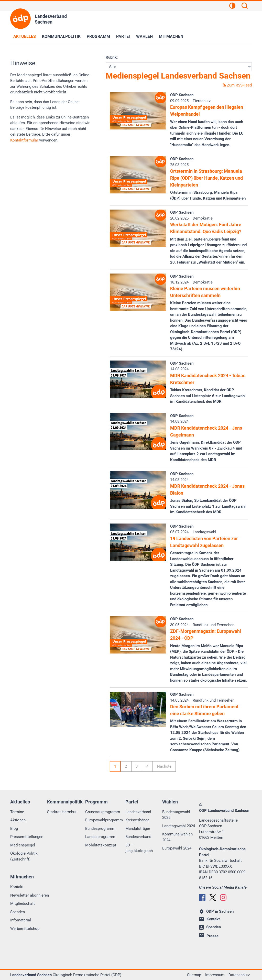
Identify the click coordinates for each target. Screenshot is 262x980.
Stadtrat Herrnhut (62, 812)
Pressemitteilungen (27, 837)
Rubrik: (112, 57)
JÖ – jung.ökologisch (139, 848)
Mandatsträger (138, 829)
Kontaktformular (24, 140)
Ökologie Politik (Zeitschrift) (24, 856)
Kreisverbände (137, 820)
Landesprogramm (100, 837)
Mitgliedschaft (23, 903)
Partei (123, 36)
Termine (17, 812)
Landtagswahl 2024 (179, 826)
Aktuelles (25, 36)
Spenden (18, 912)
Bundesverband (138, 837)
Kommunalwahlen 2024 (177, 837)
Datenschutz (239, 975)
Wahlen (144, 36)
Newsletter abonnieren (30, 895)
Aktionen (18, 820)
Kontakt (17, 887)
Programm (98, 36)
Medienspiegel (23, 845)
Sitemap (194, 975)
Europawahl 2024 (177, 848)
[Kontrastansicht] (232, 6)
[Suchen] (245, 6)
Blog (14, 829)
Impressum (215, 975)
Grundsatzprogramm (103, 812)
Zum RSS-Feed (237, 85)
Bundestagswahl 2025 (176, 815)
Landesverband (138, 812)
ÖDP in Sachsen (217, 911)
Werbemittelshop (25, 929)
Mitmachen (171, 36)
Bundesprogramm (100, 829)
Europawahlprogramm (104, 820)
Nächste (164, 766)
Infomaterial (21, 920)
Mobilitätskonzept (101, 845)
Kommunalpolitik (61, 36)
